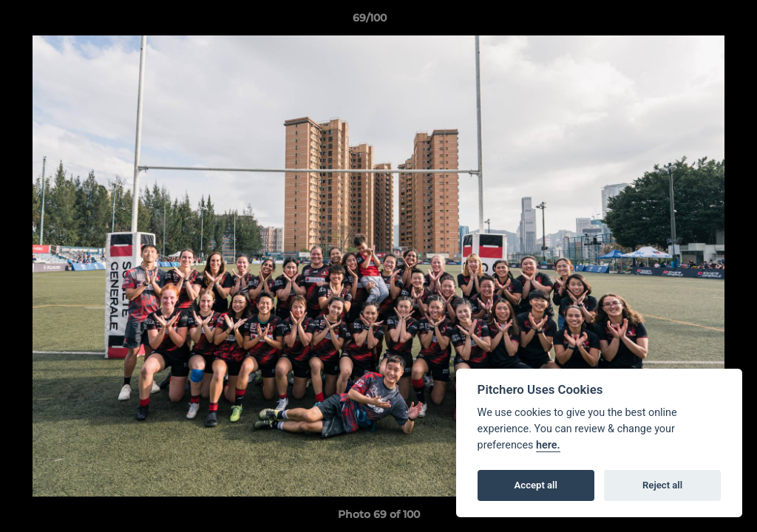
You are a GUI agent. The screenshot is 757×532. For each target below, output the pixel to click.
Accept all (536, 485)
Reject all (662, 485)
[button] (695, 21)
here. (548, 445)
